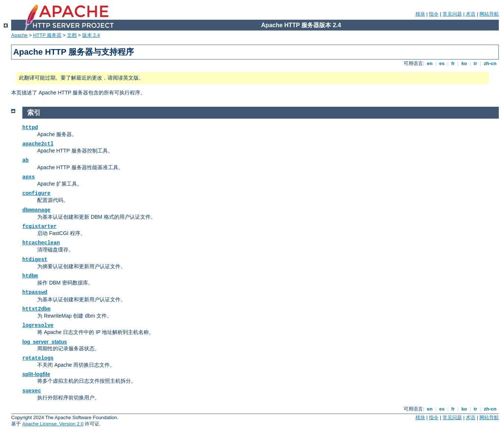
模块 (420, 14)
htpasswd (35, 292)
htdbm (30, 276)
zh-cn (490, 63)
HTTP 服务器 (47, 35)
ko (464, 63)
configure (36, 193)
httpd (30, 128)
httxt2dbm (36, 309)
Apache (19, 35)
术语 (471, 14)
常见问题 (452, 14)
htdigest (35, 260)
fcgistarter (39, 226)
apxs (29, 177)
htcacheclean (41, 243)
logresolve (38, 325)
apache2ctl (38, 144)
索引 (34, 113)
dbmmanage (36, 210)
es (442, 63)
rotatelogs (38, 358)
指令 (434, 14)
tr (476, 63)
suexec (32, 391)
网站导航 (489, 14)
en (430, 63)
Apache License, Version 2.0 (53, 424)
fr (453, 63)
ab (25, 160)
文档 (72, 35)
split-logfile (36, 374)
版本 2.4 (91, 35)
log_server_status (45, 342)
